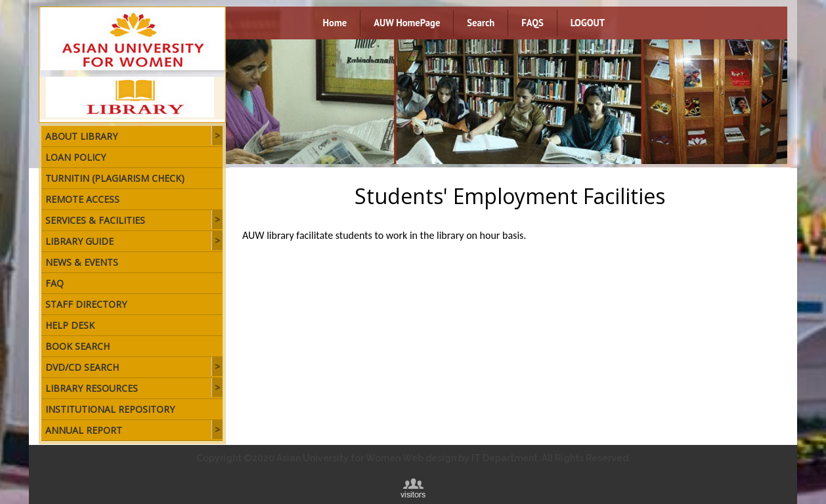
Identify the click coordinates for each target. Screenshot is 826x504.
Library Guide (79, 241)
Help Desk (70, 325)
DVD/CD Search (82, 367)
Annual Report (84, 430)
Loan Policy (76, 157)
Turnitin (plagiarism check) (115, 178)
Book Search (77, 346)
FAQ (54, 283)
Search (481, 23)
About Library (81, 136)
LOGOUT (588, 23)
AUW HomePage (407, 23)
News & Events (82, 262)
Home (335, 23)
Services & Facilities (95, 220)
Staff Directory (86, 304)
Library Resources (92, 388)
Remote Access (82, 199)
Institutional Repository (110, 409)
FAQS (532, 23)
